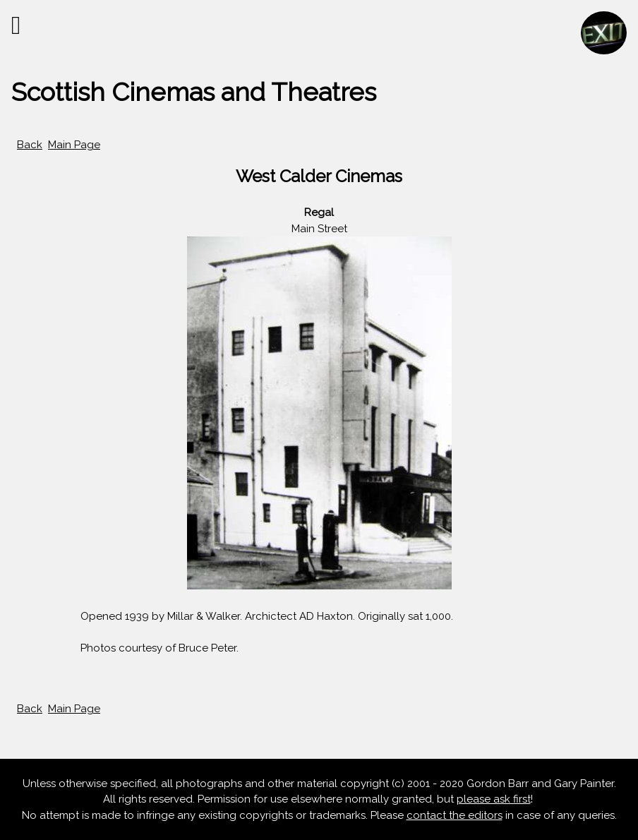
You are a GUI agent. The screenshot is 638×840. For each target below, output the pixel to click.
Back (30, 145)
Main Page (74, 145)
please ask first (494, 799)
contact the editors (455, 815)
